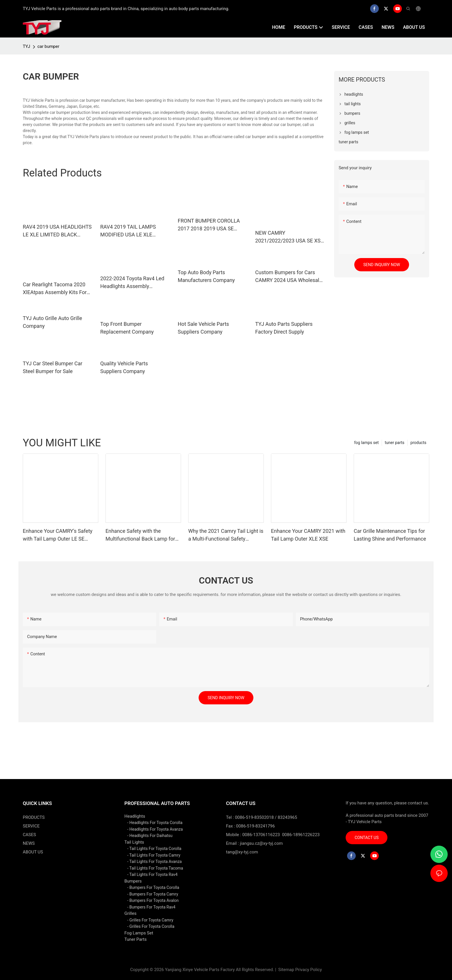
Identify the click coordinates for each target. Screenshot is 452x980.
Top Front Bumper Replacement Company (127, 328)
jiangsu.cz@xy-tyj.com (261, 843)
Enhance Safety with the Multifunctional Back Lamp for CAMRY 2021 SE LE (140, 535)
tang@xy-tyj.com (242, 852)
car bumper (48, 46)
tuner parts (395, 443)
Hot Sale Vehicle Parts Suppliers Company (204, 328)
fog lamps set (366, 443)
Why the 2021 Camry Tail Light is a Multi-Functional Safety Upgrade (226, 535)
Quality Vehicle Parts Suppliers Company (124, 367)
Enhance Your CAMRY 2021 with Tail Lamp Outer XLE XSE (308, 535)
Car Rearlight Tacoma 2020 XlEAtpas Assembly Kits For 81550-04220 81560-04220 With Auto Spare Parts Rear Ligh (55, 289)
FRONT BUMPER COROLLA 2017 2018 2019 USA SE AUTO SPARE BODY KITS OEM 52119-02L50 (212, 225)
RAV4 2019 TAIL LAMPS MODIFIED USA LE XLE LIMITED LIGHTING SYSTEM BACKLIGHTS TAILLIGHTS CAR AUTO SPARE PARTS (133, 231)
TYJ (27, 46)
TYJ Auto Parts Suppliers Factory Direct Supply (284, 328)
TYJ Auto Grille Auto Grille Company (52, 322)
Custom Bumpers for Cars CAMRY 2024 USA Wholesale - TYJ (290, 277)
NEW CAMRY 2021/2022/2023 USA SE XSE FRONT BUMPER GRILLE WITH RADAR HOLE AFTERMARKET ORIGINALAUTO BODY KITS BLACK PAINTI (290, 237)
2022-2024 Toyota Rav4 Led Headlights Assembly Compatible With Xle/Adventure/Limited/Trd (132, 283)
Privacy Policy (308, 970)
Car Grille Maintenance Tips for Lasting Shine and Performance (390, 535)
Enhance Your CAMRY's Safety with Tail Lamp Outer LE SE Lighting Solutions (58, 535)
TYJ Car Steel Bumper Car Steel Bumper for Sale (53, 367)
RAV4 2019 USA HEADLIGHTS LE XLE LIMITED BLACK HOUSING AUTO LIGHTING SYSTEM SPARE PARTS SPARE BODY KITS (58, 231)
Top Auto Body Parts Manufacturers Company (206, 276)
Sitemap (286, 970)
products (418, 443)
